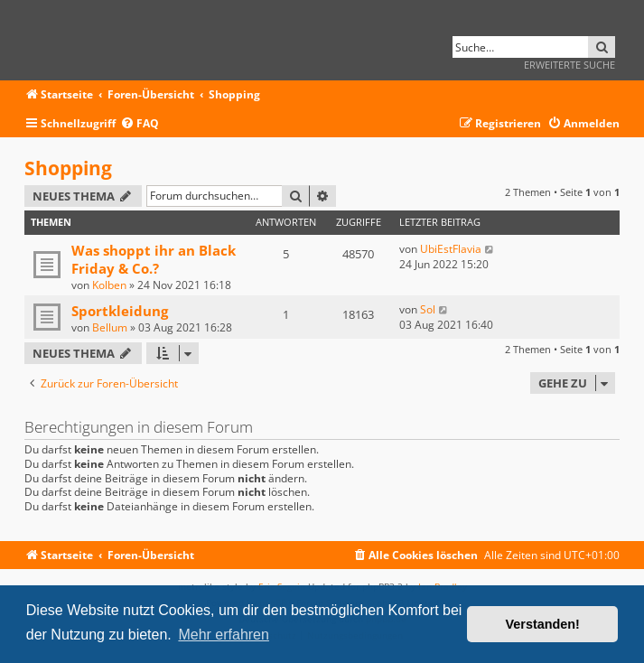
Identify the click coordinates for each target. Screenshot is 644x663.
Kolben (109, 285)
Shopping (68, 168)
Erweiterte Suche (569, 65)
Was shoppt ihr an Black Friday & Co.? (154, 259)
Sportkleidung (120, 311)
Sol (428, 309)
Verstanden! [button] (543, 624)
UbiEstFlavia (451, 249)
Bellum (110, 327)
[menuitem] (140, 124)
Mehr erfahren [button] (224, 635)
